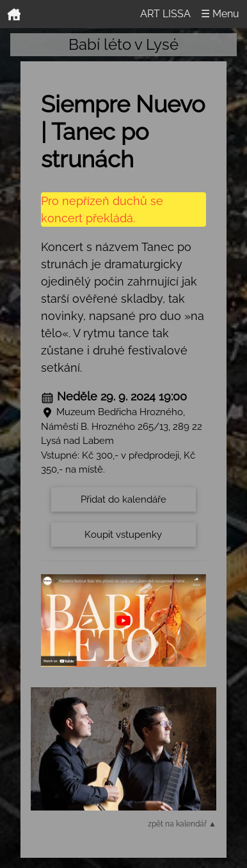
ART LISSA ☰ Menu (190, 14)
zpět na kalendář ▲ (182, 824)
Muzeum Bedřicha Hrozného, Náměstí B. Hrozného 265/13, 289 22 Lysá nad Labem (122, 426)
